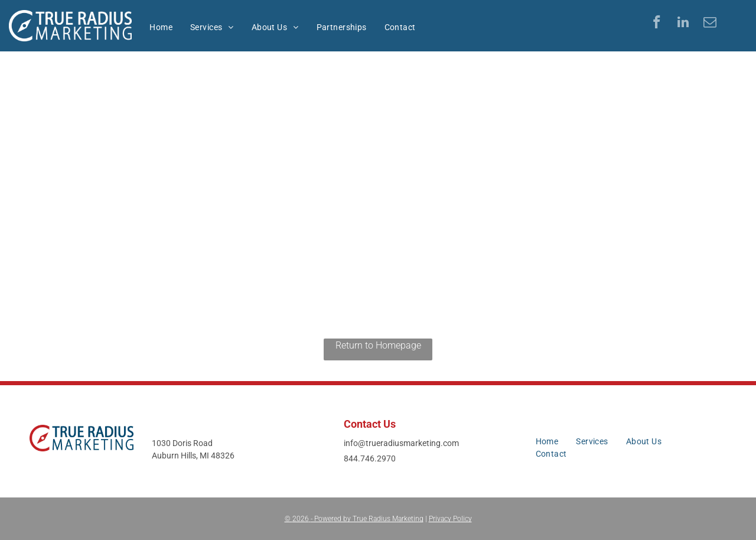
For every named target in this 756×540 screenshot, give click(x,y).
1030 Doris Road (182, 443)
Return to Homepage (378, 345)
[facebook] (656, 24)
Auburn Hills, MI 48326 (193, 456)
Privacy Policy (450, 519)
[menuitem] (161, 27)
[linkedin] (683, 24)
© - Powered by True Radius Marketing (354, 519)
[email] (710, 24)
